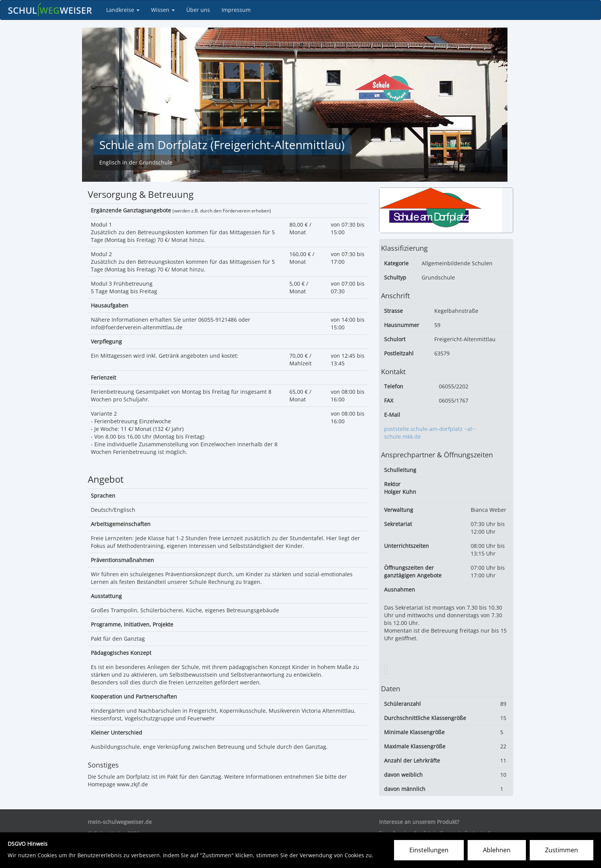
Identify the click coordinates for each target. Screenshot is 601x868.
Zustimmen (562, 850)
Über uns (198, 10)
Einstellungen (429, 850)
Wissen (163, 10)
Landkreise (123, 10)
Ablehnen (497, 850)
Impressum (236, 10)
